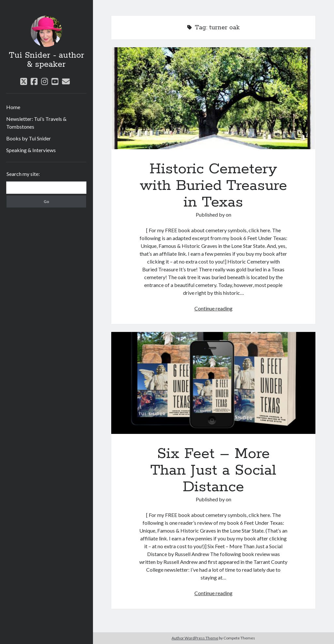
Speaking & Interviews (31, 150)
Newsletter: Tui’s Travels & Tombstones (36, 123)
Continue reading (213, 308)
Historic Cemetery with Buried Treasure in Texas (213, 98)
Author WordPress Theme (195, 638)
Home (13, 107)
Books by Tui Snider (29, 138)
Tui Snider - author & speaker (46, 60)
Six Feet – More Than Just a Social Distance (213, 383)
